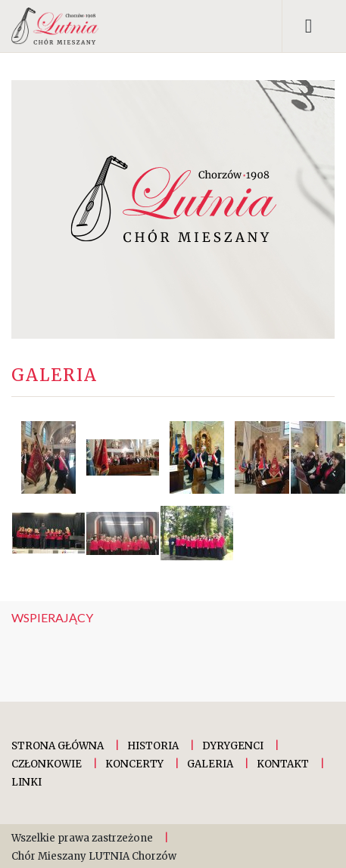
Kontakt (283, 764)
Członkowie (47, 764)
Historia (153, 746)
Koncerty (134, 764)
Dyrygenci (233, 746)
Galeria (210, 764)
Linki (26, 782)
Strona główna (58, 746)
